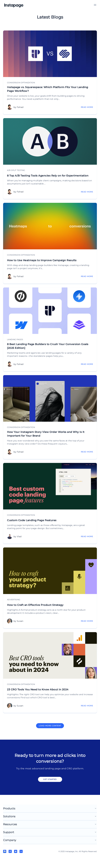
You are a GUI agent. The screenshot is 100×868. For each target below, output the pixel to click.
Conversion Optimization (21, 83)
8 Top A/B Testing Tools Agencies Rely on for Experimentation (43, 179)
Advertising (14, 609)
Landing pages (15, 346)
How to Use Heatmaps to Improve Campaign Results (50, 266)
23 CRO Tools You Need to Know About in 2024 (45, 699)
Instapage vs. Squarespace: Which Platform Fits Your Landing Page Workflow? (46, 90)
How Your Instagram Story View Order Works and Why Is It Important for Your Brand (47, 442)
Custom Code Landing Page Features (37, 529)
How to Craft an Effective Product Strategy (42, 614)
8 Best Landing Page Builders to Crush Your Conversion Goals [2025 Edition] (43, 353)
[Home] (17, 5)
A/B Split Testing (16, 172)
